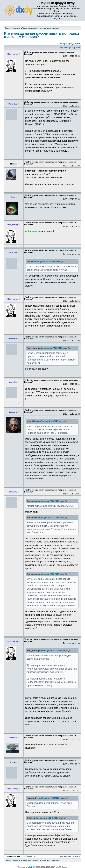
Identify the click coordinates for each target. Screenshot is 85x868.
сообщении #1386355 (44, 262)
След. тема (75, 48)
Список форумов (13, 860)
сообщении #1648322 (49, 798)
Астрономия (54, 860)
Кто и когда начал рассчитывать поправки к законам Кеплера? (41, 35)
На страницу (65, 44)
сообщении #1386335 (52, 651)
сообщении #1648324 (46, 818)
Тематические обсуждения (34, 860)
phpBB (31, 867)
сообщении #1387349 (48, 421)
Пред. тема (64, 48)
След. (78, 44)
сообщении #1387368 (49, 501)
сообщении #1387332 (52, 348)
